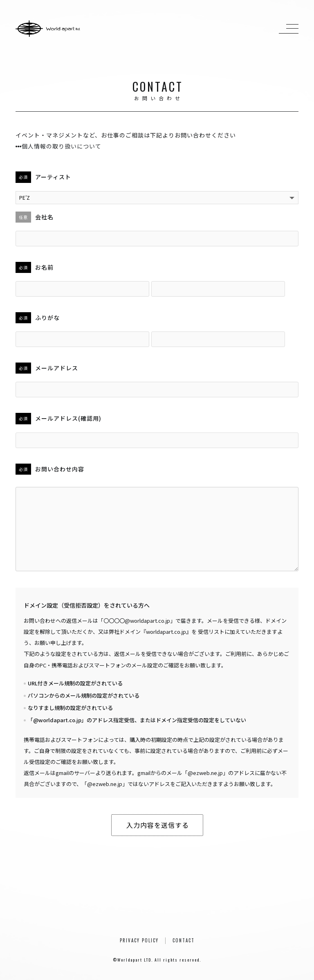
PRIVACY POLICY (139, 940)
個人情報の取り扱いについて (58, 146)
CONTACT (184, 940)
